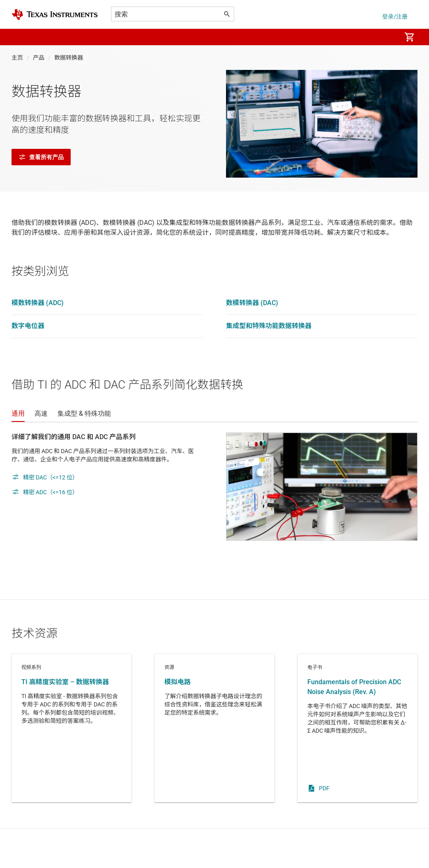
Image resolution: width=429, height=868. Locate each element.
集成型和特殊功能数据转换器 (269, 326)
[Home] (55, 15)
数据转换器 (69, 58)
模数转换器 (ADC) (38, 303)
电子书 (357, 728)
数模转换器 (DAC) (252, 303)
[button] (20, 37)
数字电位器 (28, 326)
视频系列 (71, 728)
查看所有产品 (41, 157)
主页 (17, 58)
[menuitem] (386, 37)
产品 (39, 58)
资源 (214, 728)
